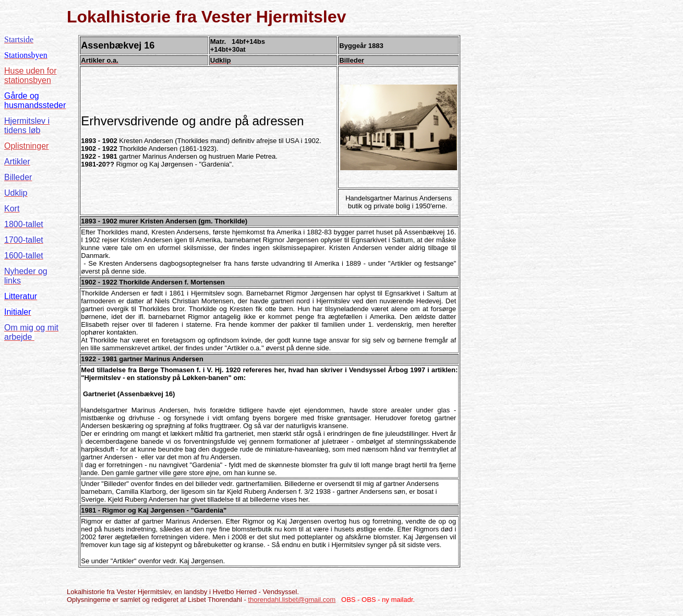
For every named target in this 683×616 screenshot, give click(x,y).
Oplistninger (26, 146)
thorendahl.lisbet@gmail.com (292, 600)
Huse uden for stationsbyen (31, 75)
